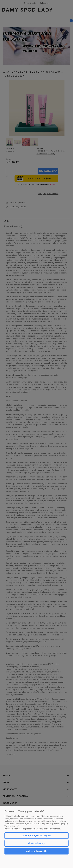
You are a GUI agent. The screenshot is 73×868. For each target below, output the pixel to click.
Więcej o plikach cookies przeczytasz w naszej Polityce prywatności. (33, 829)
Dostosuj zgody (36, 843)
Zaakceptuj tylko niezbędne (36, 836)
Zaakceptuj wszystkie (36, 851)
